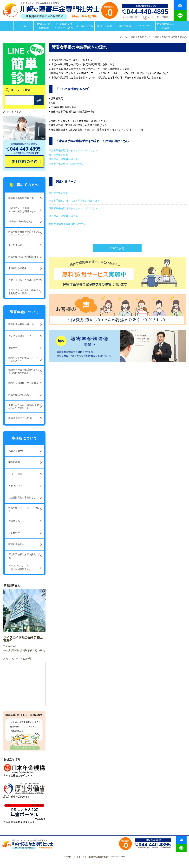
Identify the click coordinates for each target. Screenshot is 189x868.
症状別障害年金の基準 (166, 26)
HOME (23, 26)
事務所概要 (125, 26)
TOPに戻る (117, 248)
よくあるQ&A (15, 245)
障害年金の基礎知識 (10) (21, 198)
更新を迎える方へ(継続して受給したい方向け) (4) (24, 406)
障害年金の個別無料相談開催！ (24, 257)
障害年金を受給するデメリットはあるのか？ (24, 359)
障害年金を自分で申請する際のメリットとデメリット (24, 233)
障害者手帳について (141, 37)
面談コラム (14, 521)
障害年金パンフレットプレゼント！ (24, 509)
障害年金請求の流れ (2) (20, 395)
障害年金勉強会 (16, 544)
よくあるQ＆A (84, 26)
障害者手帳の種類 (58, 155)
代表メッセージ (16, 451)
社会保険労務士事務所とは (22, 497)
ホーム (124, 37)
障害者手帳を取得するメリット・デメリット (73, 150)
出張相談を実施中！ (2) (20, 268)
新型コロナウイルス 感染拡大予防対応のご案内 (24, 292)
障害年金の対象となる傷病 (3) (24, 383)
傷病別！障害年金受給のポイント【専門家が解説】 (24, 371)
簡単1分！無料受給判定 (20, 221)
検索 (39, 100)
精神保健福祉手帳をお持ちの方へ (67, 224)
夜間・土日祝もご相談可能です (24, 280)
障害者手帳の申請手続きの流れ (171, 37)
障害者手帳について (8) (20, 418)
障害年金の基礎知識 (44, 26)
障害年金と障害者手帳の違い (64, 159)
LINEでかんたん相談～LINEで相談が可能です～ (22, 210)
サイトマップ (14, 112)
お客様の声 (14, 533)
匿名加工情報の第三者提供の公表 (24, 556)
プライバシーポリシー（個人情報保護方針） (20, 568)
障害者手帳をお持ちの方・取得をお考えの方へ (74, 201)
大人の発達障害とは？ (20, 336)
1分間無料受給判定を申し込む (64, 26)
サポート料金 (105, 26)
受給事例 (13, 348)
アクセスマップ (145, 26)
